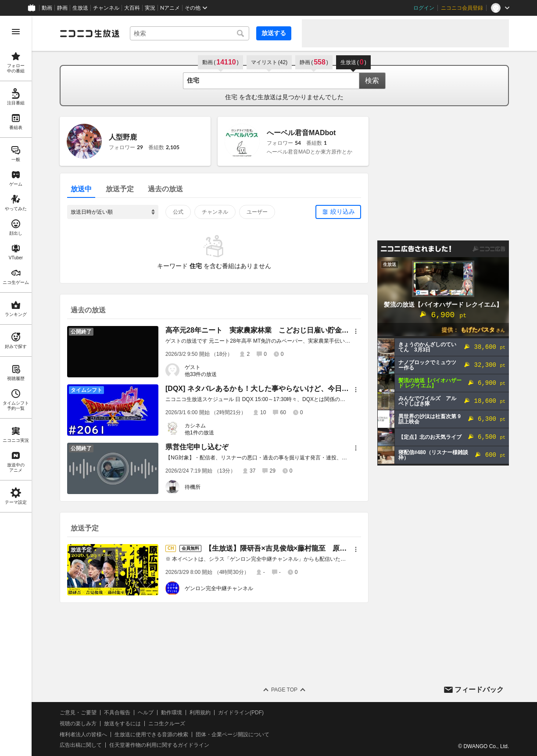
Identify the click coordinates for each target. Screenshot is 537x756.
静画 (62, 8)
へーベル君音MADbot (301, 133)
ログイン (424, 8)
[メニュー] (356, 331)
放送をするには (122, 724)
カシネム (195, 426)
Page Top (284, 690)
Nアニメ (170, 8)
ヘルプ (146, 713)
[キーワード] (190, 33)
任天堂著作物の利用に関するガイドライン (159, 745)
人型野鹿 (123, 137)
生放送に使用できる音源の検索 (151, 735)
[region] (16, 386)
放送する (274, 33)
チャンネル (106, 8)
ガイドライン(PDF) (241, 713)
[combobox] (190, 33)
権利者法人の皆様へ (83, 735)
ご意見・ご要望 (78, 713)
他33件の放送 (201, 374)
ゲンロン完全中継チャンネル (219, 588)
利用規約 (200, 713)
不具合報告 (117, 713)
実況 (150, 8)
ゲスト (193, 367)
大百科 (132, 8)
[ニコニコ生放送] (89, 33)
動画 (47, 8)
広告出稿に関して (81, 745)
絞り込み (343, 211)
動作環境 (172, 713)
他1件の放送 (199, 433)
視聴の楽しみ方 (78, 724)
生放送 (80, 8)
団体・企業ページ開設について (233, 735)
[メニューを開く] (16, 32)
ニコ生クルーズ (167, 724)
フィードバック (479, 690)
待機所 (193, 487)
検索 (372, 81)
